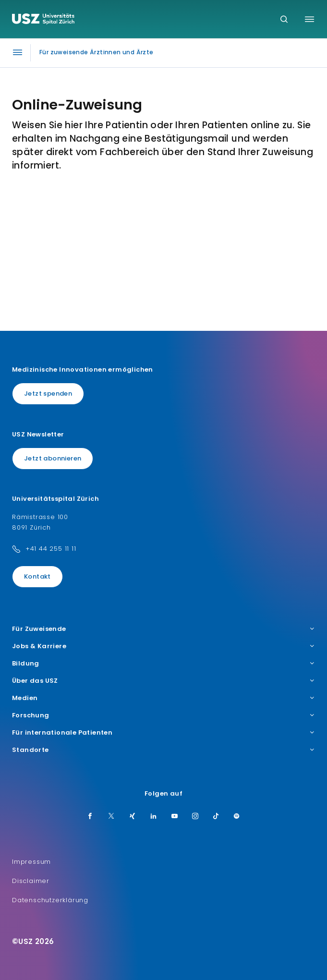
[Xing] (133, 817)
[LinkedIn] (154, 817)
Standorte (163, 750)
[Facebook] (90, 817)
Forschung (163, 715)
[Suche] (284, 20)
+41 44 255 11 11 (51, 549)
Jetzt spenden (48, 393)
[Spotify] (237, 817)
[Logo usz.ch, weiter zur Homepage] (43, 20)
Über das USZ (163, 681)
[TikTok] (216, 817)
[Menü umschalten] (309, 19)
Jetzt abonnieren (53, 458)
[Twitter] (111, 817)
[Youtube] (175, 817)
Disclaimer (31, 881)
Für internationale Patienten (163, 733)
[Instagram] (195, 817)
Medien (163, 698)
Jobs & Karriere (163, 646)
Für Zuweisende (163, 629)
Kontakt (37, 576)
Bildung (163, 664)
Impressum (31, 862)
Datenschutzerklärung (50, 900)
